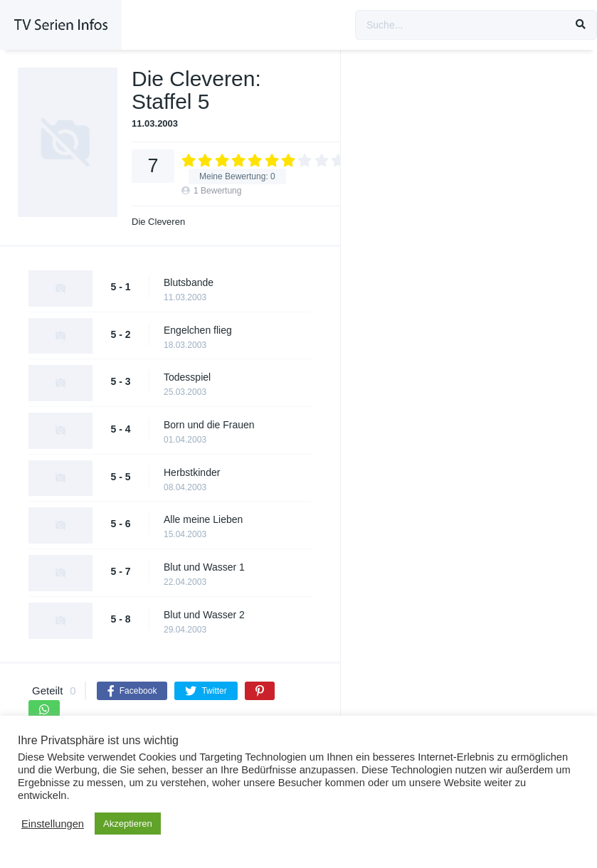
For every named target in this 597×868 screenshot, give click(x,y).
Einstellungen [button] (53, 824)
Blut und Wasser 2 (204, 615)
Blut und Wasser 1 (204, 567)
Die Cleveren (158, 222)
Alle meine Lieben (203, 519)
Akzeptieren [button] (128, 824)
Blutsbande (189, 282)
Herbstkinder (192, 472)
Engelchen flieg (198, 330)
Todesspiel (187, 377)
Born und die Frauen (209, 425)
